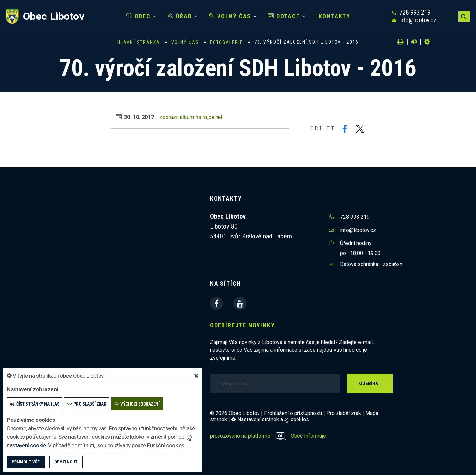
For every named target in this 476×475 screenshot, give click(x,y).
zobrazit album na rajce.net (191, 117)
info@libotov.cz (418, 20)
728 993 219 (415, 12)
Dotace (284, 16)
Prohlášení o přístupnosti (293, 413)
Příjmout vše (26, 462)
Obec (139, 16)
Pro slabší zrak (344, 413)
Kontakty (334, 16)
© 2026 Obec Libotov (235, 413)
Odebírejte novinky (242, 325)
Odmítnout (66, 462)
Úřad (180, 16)
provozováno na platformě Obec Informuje (268, 436)
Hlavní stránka (139, 42)
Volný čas (230, 16)
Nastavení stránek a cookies (270, 419)
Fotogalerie (226, 42)
